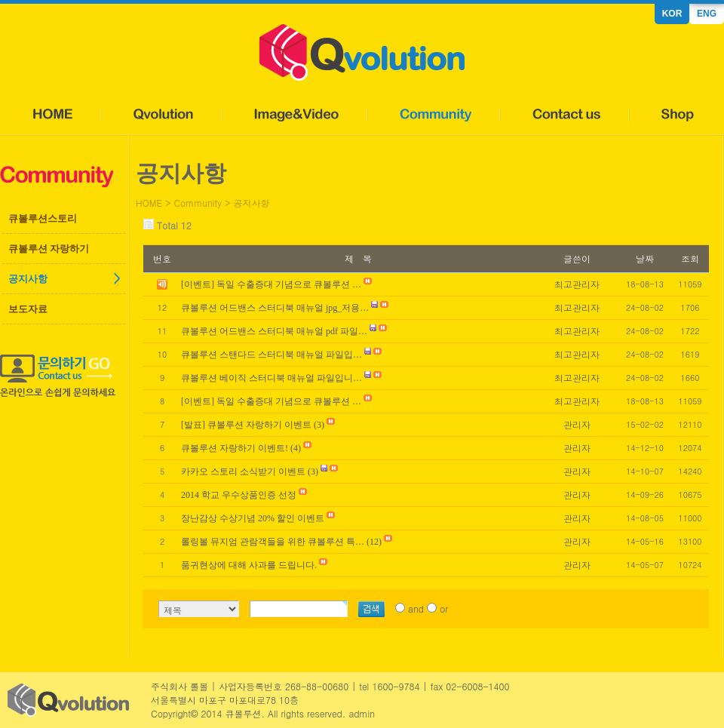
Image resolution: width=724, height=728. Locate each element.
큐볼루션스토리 (43, 218)
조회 (690, 258)
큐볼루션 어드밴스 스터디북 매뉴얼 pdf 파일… (274, 331)
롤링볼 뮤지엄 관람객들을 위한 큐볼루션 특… (273, 542)
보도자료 (28, 309)
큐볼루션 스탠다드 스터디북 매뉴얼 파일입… (271, 355)
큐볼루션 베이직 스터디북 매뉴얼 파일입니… (271, 378)
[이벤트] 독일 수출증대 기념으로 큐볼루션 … (271, 401)
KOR (672, 14)
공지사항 (28, 279)
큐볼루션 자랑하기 (49, 249)
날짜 (645, 258)
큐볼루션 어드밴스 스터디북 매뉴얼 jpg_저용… (275, 308)
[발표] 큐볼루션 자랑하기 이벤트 (246, 425)
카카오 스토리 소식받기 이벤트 (243, 472)
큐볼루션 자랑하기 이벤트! (235, 448)
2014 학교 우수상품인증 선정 (239, 495)
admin (362, 713)
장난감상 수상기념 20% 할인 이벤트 (253, 518)
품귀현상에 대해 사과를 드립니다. (249, 565)
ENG (707, 14)
